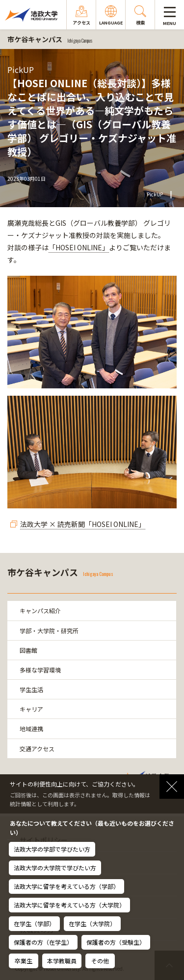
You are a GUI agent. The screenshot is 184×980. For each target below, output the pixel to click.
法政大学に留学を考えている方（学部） (66, 886)
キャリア (31, 709)
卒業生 (24, 961)
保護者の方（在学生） (43, 942)
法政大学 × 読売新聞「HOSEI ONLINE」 (83, 524)
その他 (100, 961)
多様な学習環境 (40, 670)
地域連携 (31, 729)
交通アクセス (37, 749)
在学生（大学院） (92, 923)
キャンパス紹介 (40, 610)
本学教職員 (62, 961)
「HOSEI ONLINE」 (79, 247)
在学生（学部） (34, 923)
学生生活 (31, 689)
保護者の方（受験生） (116, 942)
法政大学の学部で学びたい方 (52, 849)
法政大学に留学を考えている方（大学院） (69, 905)
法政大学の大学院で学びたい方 (55, 868)
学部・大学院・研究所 (49, 631)
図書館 (28, 650)
